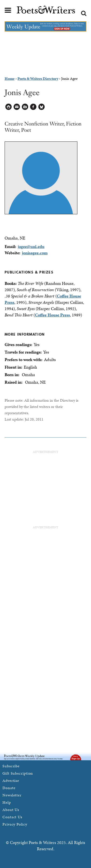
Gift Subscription (18, 773)
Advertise (11, 781)
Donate (9, 788)
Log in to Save (25, 107)
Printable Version (9, 107)
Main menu (8, 10)
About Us (11, 810)
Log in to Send (17, 107)
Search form (84, 13)
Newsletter (12, 795)
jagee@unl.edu (31, 246)
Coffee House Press (52, 315)
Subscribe (11, 766)
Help (7, 802)
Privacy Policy (15, 824)
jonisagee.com (35, 253)
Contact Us (12, 817)
